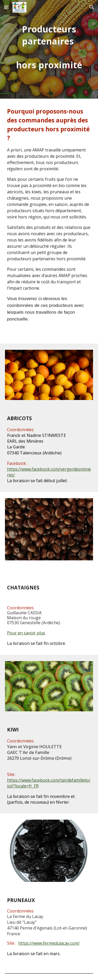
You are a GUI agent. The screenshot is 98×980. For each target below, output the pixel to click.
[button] (6, 7)
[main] (49, 49)
